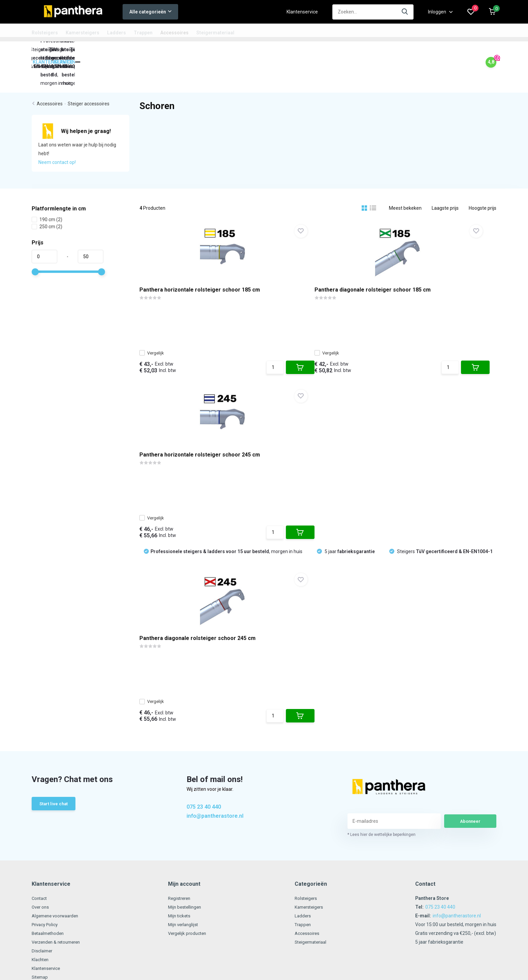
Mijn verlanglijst (186, 749)
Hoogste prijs (483, 177)
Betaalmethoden (50, 758)
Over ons (41, 732)
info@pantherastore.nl (215, 641)
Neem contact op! (57, 132)
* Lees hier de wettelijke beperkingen (382, 659)
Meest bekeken (405, 177)
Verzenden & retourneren (59, 767)
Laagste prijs (445, 177)
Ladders (117, 33)
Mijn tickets (182, 740)
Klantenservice (302, 12)
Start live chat (55, 630)
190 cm (47, 189)
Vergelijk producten (191, 758)
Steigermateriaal (215, 33)
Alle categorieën (150, 12)
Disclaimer (43, 775)
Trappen (143, 33)
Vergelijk (159, 320)
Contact (40, 723)
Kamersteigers (82, 33)
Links (37, 810)
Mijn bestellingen (188, 732)
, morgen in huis (226, 366)
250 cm (47, 196)
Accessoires (174, 33)
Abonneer (470, 646)
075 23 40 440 (204, 632)
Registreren (183, 723)
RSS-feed (285, 860)
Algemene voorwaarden (57, 740)
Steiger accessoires (89, 73)
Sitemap (41, 802)
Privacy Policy (46, 749)
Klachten (41, 784)
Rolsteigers (45, 33)
